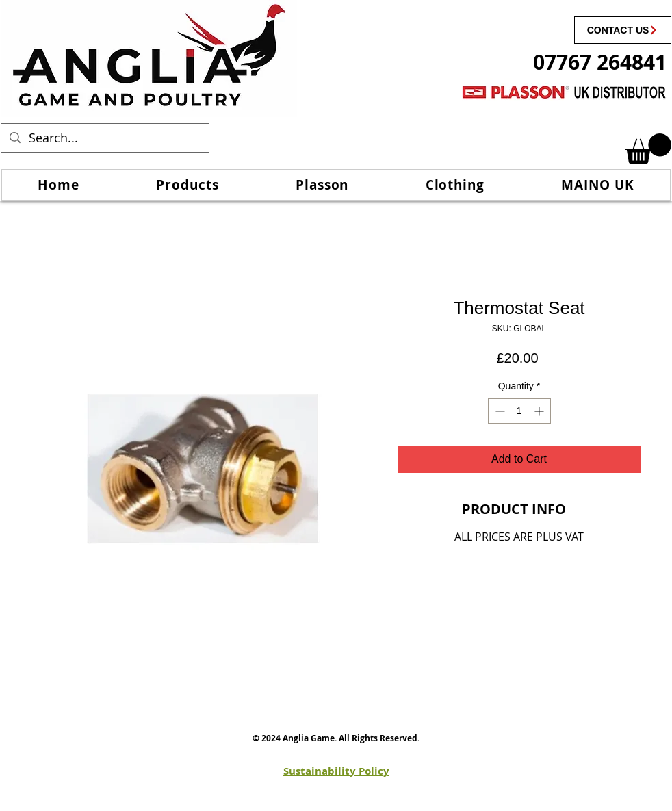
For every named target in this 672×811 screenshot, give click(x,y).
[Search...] (104, 138)
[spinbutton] (519, 411)
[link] (648, 149)
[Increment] (540, 411)
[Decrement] (499, 411)
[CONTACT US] (623, 30)
